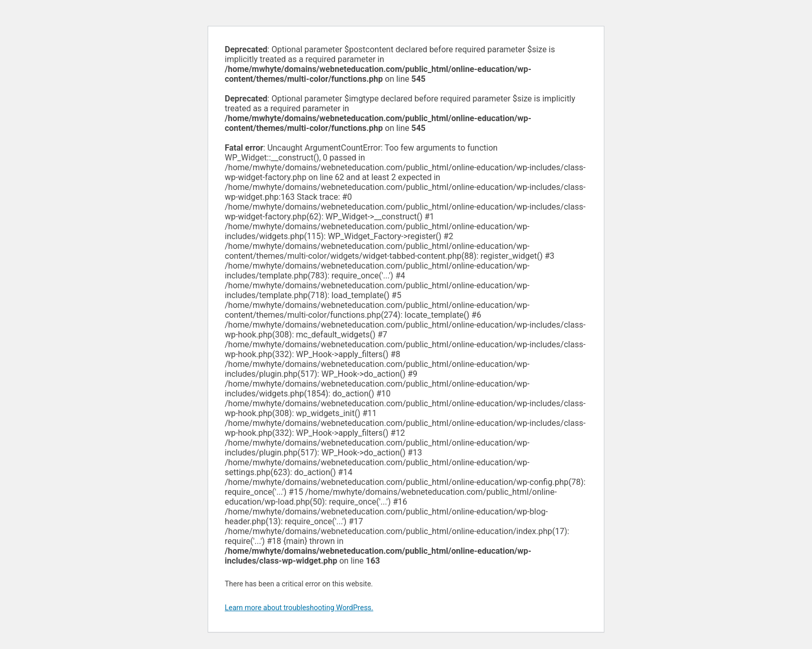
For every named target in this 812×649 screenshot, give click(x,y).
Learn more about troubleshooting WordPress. (299, 608)
